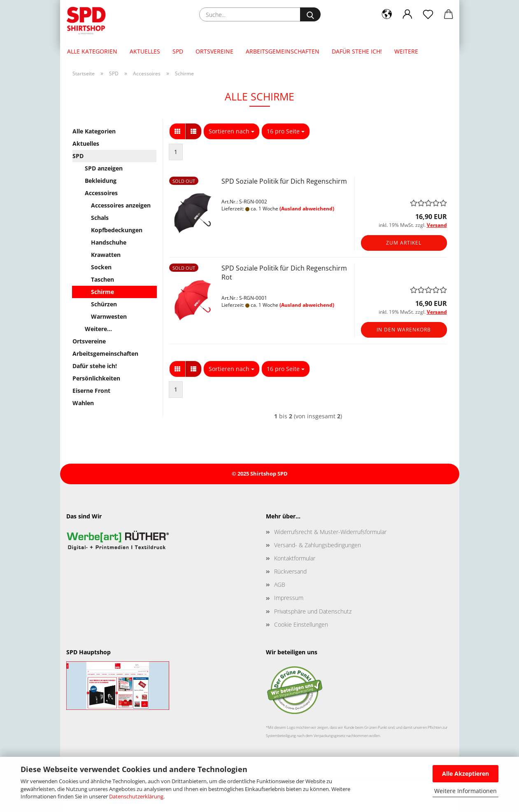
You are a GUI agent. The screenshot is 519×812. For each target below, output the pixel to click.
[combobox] (232, 131)
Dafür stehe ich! (357, 51)
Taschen (102, 279)
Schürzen (104, 304)
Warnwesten (109, 316)
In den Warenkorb (404, 330)
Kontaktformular (295, 558)
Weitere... (98, 329)
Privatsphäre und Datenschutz (313, 611)
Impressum (289, 598)
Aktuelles (145, 51)
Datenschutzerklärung (136, 796)
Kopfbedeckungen (117, 230)
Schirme (102, 292)
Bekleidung (101, 181)
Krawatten (106, 255)
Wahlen (83, 403)
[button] (387, 14)
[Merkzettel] (428, 14)
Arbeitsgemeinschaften (283, 51)
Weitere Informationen (465, 791)
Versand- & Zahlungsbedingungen (318, 545)
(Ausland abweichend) (307, 209)
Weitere (406, 51)
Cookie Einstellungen (301, 624)
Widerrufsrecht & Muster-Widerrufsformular (330, 532)
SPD (178, 51)
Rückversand (290, 571)
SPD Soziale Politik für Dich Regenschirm (284, 181)
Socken (101, 267)
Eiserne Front (91, 391)
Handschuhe (109, 242)
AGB (280, 584)
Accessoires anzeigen (121, 205)
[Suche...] (310, 14)
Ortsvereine (214, 51)
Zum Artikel (404, 243)
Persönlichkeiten (96, 378)
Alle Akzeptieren (465, 773)
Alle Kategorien (92, 51)
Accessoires (101, 193)
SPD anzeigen (104, 168)
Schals (100, 218)
